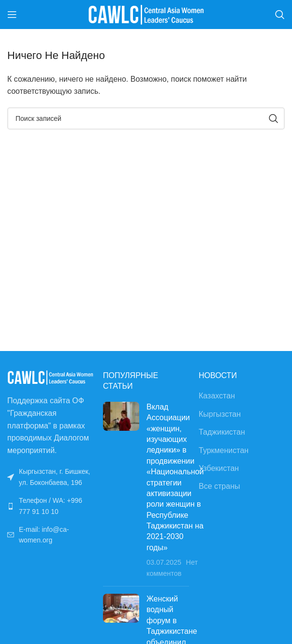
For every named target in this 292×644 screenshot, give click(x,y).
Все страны (219, 486)
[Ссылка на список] (50, 506)
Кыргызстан (220, 414)
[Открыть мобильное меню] (12, 15)
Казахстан (217, 396)
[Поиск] (280, 15)
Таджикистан (222, 432)
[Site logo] (146, 14)
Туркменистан (224, 450)
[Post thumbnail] (121, 490)
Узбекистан (219, 468)
